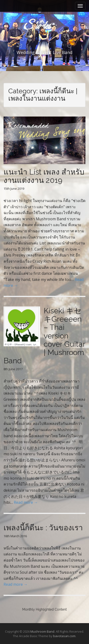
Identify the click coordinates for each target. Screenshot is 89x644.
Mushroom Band (42, 631)
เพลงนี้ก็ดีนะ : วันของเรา (43, 528)
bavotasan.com (64, 636)
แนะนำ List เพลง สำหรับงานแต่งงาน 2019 (44, 176)
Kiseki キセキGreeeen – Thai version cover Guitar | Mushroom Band (44, 336)
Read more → (26, 502)
